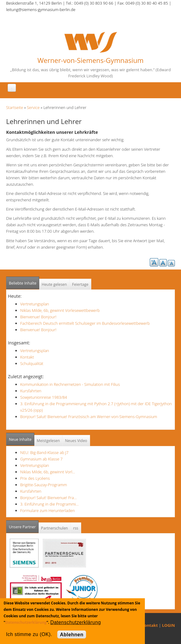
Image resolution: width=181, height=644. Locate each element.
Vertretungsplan (35, 304)
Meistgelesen (48, 441)
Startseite (15, 107)
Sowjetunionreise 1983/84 (44, 397)
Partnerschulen (55, 528)
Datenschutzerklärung (26, 622)
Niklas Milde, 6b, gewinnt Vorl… (48, 472)
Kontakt (27, 357)
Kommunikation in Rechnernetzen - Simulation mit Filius (70, 384)
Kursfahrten (31, 391)
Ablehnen (72, 635)
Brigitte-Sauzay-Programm (44, 485)
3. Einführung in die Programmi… (49, 504)
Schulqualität (32, 363)
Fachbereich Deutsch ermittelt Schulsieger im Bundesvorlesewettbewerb (85, 323)
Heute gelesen (54, 284)
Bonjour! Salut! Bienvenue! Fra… (48, 498)
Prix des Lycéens (35, 478)
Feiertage (80, 284)
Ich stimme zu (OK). (29, 634)
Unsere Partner (24, 525)
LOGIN (168, 625)
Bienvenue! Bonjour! (38, 317)
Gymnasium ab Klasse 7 (41, 459)
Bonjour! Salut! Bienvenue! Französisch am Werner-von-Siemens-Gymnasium (89, 417)
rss (76, 528)
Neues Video (76, 441)
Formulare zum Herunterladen (47, 510)
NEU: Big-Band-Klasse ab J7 (44, 452)
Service (33, 107)
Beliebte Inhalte (23, 283)
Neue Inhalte (20, 439)
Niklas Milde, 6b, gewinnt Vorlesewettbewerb (60, 310)
